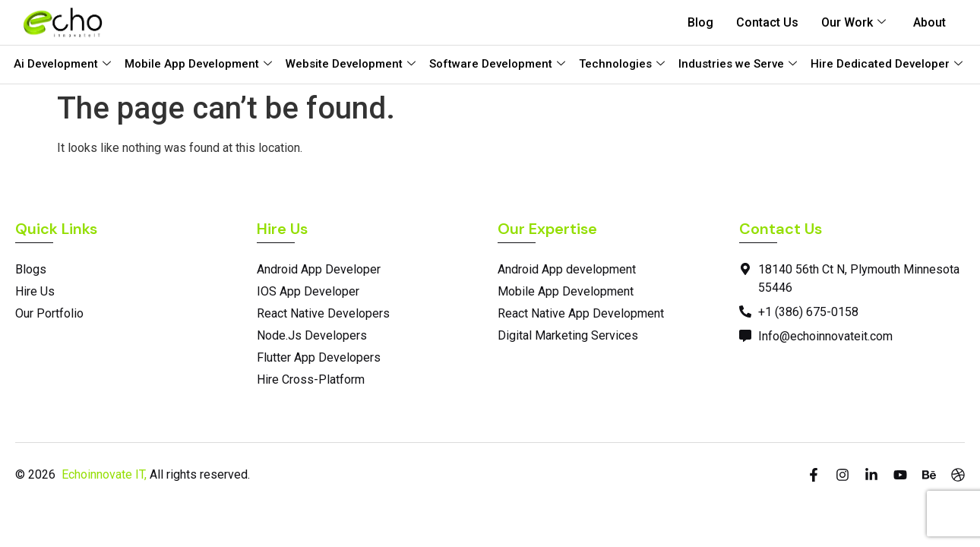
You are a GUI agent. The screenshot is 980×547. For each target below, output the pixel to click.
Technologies (622, 64)
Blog (700, 22)
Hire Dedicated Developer (887, 64)
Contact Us (767, 22)
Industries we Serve (738, 64)
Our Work (854, 22)
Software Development (497, 64)
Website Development (351, 64)
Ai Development (62, 64)
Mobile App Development (198, 64)
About (929, 22)
